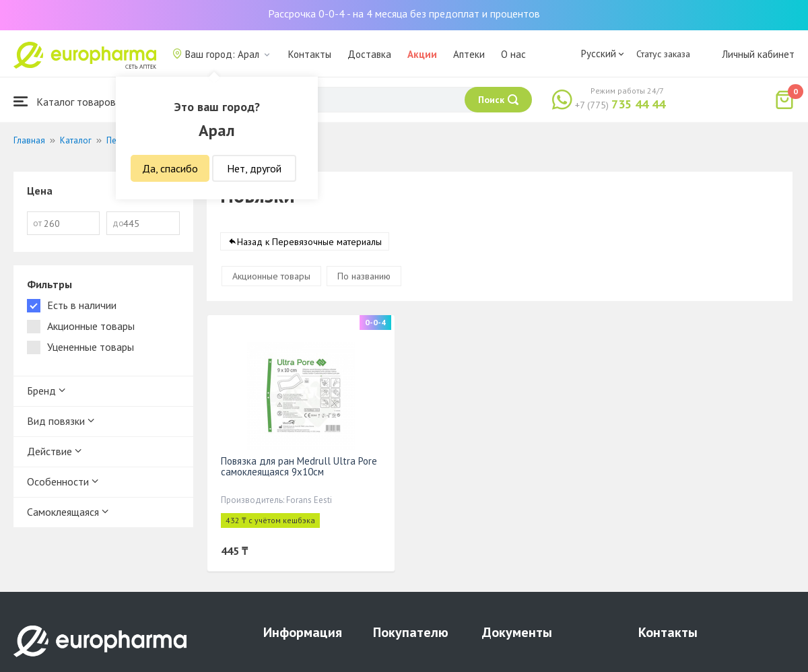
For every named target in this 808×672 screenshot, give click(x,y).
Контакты (310, 54)
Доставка (369, 54)
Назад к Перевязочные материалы (309, 242)
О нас (513, 54)
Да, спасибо (170, 168)
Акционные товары (271, 276)
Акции (422, 54)
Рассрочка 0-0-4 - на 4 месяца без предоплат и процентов (404, 13)
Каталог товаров (65, 101)
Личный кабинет (758, 54)
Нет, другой (254, 168)
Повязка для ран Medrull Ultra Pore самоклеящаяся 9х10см (299, 466)
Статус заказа (663, 54)
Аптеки (469, 54)
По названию (364, 276)
